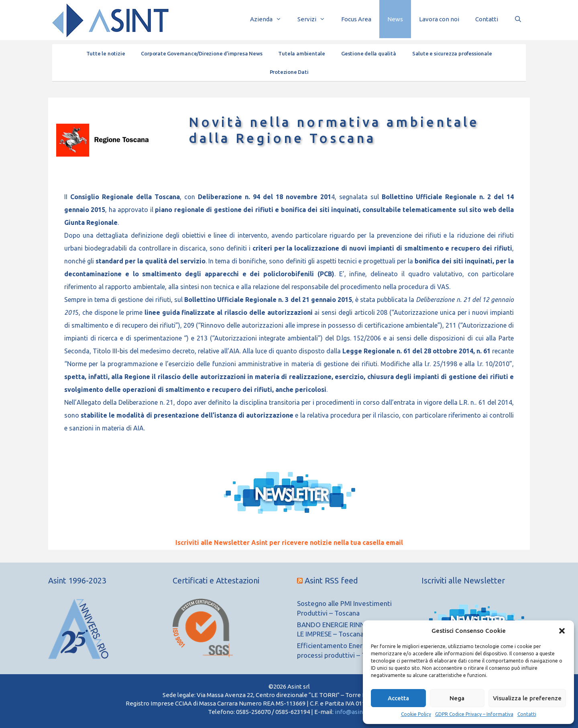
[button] (562, 631)
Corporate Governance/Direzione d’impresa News (201, 53)
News (395, 19)
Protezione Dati (289, 72)
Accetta (398, 698)
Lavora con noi (439, 19)
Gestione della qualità (369, 53)
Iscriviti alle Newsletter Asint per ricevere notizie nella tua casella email (289, 542)
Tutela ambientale (302, 53)
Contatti (527, 714)
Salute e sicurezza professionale (452, 53)
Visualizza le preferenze (527, 698)
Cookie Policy (416, 714)
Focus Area (356, 19)
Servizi (315, 19)
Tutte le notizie (106, 53)
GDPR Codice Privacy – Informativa (474, 714)
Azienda (270, 19)
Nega (457, 698)
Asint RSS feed (331, 580)
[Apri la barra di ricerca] (518, 19)
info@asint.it (353, 712)
